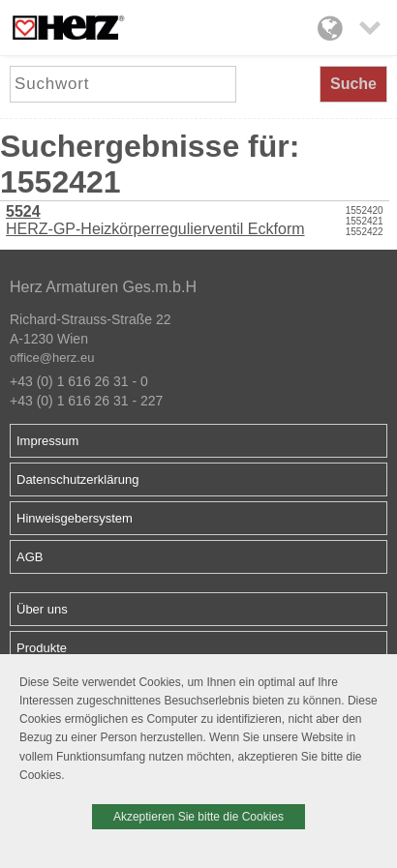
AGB (30, 557)
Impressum (47, 441)
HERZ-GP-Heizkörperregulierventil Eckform (155, 220)
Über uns (42, 609)
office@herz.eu (52, 358)
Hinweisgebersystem (75, 518)
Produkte (42, 648)
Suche (353, 84)
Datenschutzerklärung (77, 479)
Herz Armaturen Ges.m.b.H (103, 287)
